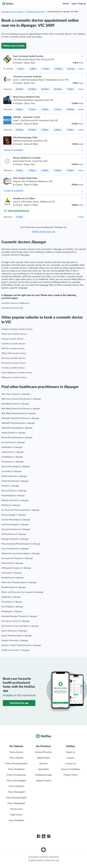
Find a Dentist (16, 758)
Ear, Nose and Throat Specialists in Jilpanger (21, 510)
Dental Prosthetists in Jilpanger (15, 481)
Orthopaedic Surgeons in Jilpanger (16, 568)
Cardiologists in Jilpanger (12, 457)
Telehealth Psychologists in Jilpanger (17, 428)
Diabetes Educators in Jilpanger (15, 500)
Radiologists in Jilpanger (12, 612)
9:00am (20, 110)
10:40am (32, 89)
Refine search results (14, 46)
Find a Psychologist (16, 781)
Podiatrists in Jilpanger (11, 597)
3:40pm (58, 171)
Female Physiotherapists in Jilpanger (17, 438)
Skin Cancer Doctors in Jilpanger (16, 621)
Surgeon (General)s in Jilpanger (15, 641)
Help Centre (16, 815)
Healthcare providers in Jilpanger (16, 650)
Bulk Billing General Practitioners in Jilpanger (21, 409)
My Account (16, 809)
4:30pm (70, 130)
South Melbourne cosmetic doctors (17, 373)
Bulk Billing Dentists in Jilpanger (15, 404)
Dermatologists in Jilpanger (13, 496)
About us (71, 752)
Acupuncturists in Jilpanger (13, 442)
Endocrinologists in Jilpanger (14, 515)
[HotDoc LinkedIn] (44, 836)
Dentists (43, 764)
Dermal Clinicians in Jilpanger (14, 491)
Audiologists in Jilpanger (12, 447)
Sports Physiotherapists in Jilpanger (17, 636)
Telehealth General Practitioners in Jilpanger (20, 418)
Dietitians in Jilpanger (11, 505)
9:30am (33, 69)
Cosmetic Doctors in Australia (12, 12)
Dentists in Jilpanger (10, 486)
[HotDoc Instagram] (49, 836)
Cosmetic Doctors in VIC (35, 12)
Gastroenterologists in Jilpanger (15, 525)
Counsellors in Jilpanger (12, 471)
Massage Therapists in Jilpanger (15, 539)
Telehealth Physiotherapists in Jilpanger (18, 423)
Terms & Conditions (71, 769)
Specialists (44, 769)
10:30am (20, 89)
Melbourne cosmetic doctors (14, 378)
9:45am (46, 69)
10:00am (58, 69)
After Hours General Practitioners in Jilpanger (21, 399)
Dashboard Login (44, 775)
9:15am (20, 69)
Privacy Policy (71, 775)
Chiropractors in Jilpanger (13, 462)
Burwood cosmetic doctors (13, 358)
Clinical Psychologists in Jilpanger (16, 467)
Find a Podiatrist (16, 769)
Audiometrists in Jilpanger (13, 452)
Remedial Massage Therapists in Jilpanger (19, 616)
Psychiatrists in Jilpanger (12, 602)
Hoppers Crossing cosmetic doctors (17, 329)
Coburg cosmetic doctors (12, 339)
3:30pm (45, 130)
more (80, 69)
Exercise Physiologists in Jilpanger (16, 520)
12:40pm (58, 89)
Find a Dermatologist (16, 798)
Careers (71, 758)
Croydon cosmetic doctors (13, 368)
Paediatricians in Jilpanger (13, 578)
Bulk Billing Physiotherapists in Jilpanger (19, 413)
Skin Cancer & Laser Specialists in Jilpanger (20, 626)
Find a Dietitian (16, 786)
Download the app (19, 703)
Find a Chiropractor (16, 775)
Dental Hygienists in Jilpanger (14, 476)
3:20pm (45, 171)
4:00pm (58, 130)
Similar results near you (44, 232)
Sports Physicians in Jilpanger (14, 631)
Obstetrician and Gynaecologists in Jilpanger (21, 554)
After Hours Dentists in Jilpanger (16, 394)
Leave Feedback (16, 820)
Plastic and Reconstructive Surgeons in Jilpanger (22, 592)
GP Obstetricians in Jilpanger (14, 534)
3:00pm (70, 89)
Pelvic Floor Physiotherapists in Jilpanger (19, 583)
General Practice (43, 752)
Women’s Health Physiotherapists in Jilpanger (21, 645)
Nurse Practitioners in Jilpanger (15, 549)
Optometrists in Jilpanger (12, 563)
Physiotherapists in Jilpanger (14, 587)
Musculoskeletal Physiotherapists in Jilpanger (21, 544)
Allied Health (43, 758)
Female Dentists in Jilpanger (14, 433)
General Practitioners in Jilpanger (16, 529)
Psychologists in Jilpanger (12, 607)
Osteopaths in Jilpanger (12, 573)
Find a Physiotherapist (16, 764)
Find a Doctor (16, 752)
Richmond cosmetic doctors (14, 363)
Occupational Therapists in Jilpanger (17, 558)
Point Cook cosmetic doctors (14, 334)
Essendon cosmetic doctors (13, 344)
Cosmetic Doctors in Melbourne (15, 303)
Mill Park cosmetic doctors (13, 349)
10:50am (45, 89)
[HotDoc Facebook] (38, 836)
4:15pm (20, 217)
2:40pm (20, 171)
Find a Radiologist (16, 803)
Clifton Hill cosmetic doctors (14, 353)
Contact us (71, 764)
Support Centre (43, 781)
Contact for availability (43, 150)
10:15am (71, 69)
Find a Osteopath (16, 792)
